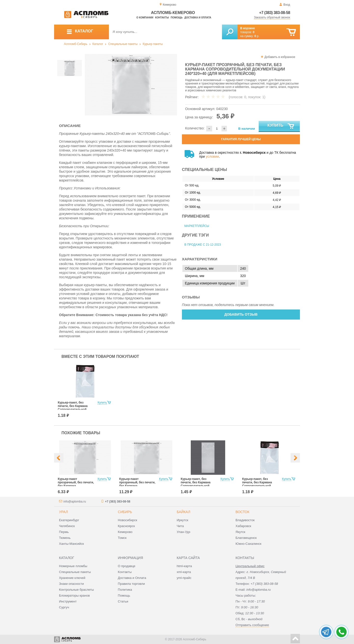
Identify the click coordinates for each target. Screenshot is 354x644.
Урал (63, 512)
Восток (242, 512)
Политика (125, 590)
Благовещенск (246, 538)
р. (257, 36)
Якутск (240, 532)
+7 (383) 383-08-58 (275, 13)
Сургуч (64, 607)
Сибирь (125, 512)
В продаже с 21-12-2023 (203, 245)
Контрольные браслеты (76, 590)
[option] (131, 85)
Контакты (162, 18)
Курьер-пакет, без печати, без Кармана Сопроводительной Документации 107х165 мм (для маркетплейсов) (76, 409)
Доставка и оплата (198, 18)
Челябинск (67, 526)
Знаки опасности (71, 584)
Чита (180, 526)
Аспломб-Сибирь (76, 44)
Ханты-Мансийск (71, 544)
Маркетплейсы (197, 226)
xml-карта (184, 572)
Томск (122, 538)
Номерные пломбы (73, 566)
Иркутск (183, 520)
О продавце (126, 566)
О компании (145, 18)
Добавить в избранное (280, 57)
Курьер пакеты (153, 44)
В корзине (248, 28)
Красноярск (126, 526)
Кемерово (125, 532)
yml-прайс (184, 578)
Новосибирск (127, 520)
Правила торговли (131, 584)
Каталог (98, 44)
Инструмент (68, 601)
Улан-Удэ (184, 532)
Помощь (177, 18)
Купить (281, 126)
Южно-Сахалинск (248, 544)
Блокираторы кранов (74, 595)
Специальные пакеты (123, 44)
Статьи (123, 601)
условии (212, 156)
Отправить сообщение (252, 625)
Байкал (184, 512)
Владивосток (245, 520)
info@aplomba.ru (75, 502)
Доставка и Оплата (132, 578)
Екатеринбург (69, 520)
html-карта (184, 566)
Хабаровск (243, 526)
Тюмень (65, 538)
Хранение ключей (72, 578)
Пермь (64, 532)
